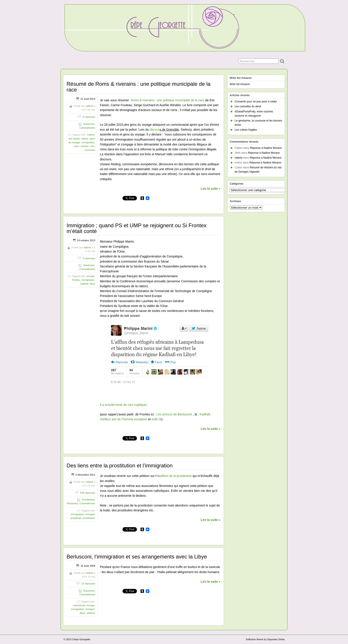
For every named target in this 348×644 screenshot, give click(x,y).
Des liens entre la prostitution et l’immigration (120, 466)
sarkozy (91, 613)
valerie (89, 106)
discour (155, 130)
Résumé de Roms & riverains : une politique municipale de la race (138, 87)
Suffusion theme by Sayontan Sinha (265, 639)
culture (91, 135)
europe (90, 276)
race (77, 146)
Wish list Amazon (240, 84)
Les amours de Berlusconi (175, 414)
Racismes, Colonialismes (81, 503)
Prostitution (88, 500)
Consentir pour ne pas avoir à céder (256, 102)
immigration (88, 142)
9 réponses (89, 258)
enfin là (157, 419)
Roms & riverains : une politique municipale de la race (168, 100)
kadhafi (84, 284)
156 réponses (88, 493)
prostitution (89, 518)
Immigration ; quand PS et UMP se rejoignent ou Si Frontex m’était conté (137, 228)
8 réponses (89, 117)
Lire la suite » (211, 189)
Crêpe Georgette (81, 639)
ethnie (85, 139)
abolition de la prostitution (174, 476)
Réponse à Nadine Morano (266, 148)
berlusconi (79, 605)
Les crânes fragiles (246, 130)
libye (93, 284)
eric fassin (74, 139)
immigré (90, 514)
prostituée (76, 518)
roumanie (90, 150)
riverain (85, 146)
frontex (76, 280)
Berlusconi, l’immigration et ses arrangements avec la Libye (137, 557)
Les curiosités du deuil (248, 106)
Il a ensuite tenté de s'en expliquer (123, 405)
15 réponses (88, 584)
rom (92, 146)
